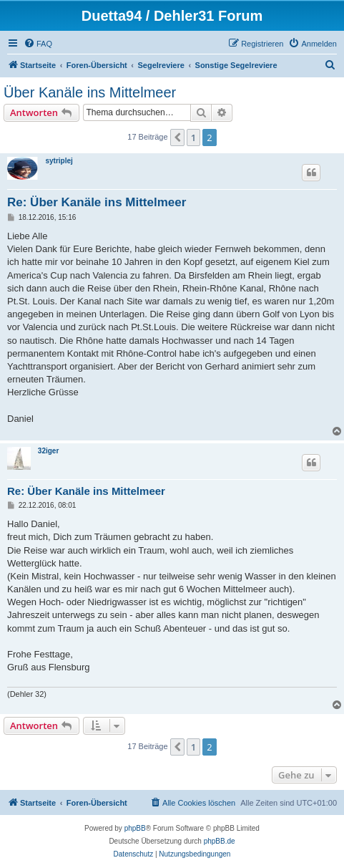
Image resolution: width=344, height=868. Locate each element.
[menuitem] (38, 44)
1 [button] (193, 138)
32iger (48, 451)
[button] (177, 138)
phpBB (135, 828)
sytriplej (59, 161)
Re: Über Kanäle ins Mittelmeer (97, 202)
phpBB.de (220, 841)
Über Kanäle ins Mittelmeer (90, 92)
